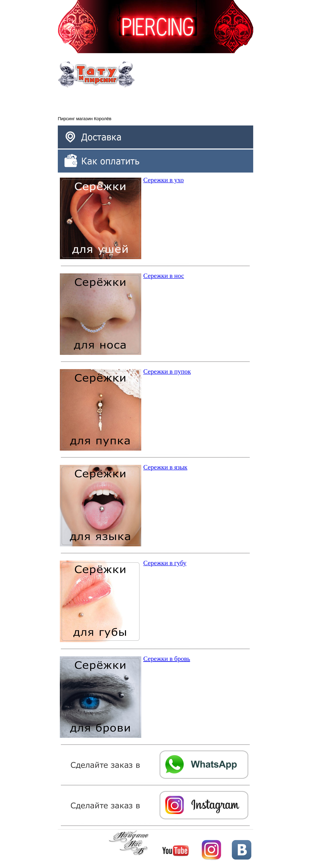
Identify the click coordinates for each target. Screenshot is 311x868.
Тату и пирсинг (96, 74)
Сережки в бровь (167, 659)
